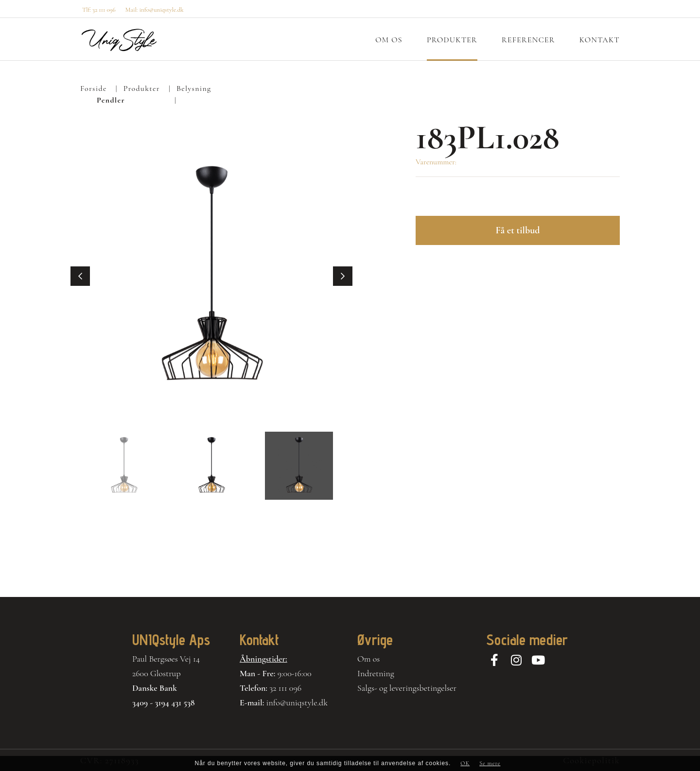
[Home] (119, 40)
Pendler (111, 100)
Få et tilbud (517, 230)
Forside (94, 88)
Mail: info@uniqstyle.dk (155, 10)
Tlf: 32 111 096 (99, 10)
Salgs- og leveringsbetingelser (407, 688)
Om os (368, 659)
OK (465, 763)
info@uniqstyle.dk (297, 702)
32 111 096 (285, 688)
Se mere (490, 763)
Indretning (376, 673)
